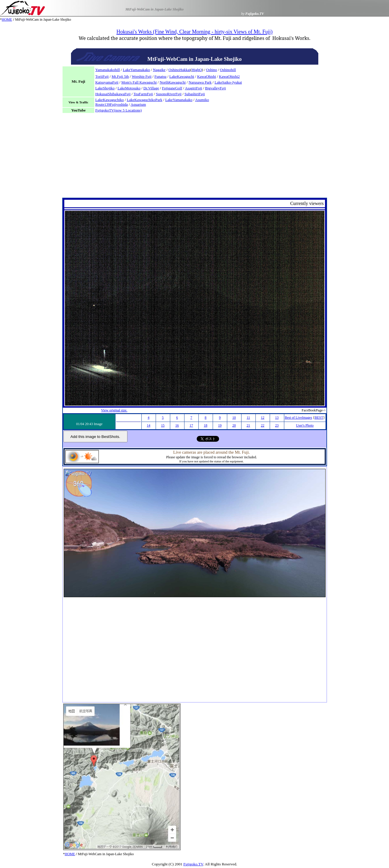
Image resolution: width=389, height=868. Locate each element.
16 (177, 425)
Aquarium (138, 104)
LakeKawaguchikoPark (145, 100)
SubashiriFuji (195, 94)
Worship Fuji (142, 76)
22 (263, 425)
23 (277, 425)
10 (234, 418)
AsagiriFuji (193, 88)
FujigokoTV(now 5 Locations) (118, 110)
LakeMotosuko (129, 88)
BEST (319, 418)
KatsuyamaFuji (107, 82)
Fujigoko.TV (193, 864)
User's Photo (305, 425)
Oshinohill (228, 70)
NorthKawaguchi (173, 82)
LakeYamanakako (136, 70)
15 (163, 425)
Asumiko (202, 100)
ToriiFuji (102, 76)
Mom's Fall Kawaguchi (139, 82)
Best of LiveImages (299, 418)
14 (149, 425)
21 (248, 425)
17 (191, 425)
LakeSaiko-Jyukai (228, 82)
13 (277, 418)
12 (263, 418)
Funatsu (160, 76)
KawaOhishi (206, 76)
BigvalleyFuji (216, 88)
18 (206, 425)
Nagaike (159, 70)
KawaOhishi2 (230, 76)
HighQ (197, 70)
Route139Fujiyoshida (111, 104)
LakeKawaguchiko (109, 100)
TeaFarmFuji (143, 94)
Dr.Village (151, 88)
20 (234, 425)
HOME (7, 20)
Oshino (212, 70)
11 (248, 418)
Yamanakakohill (108, 70)
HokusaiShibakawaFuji (113, 94)
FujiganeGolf (172, 88)
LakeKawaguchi (182, 76)
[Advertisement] (195, 157)
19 (220, 425)
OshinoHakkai (179, 70)
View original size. (114, 410)
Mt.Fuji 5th (120, 76)
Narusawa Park (200, 82)
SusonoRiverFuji (169, 94)
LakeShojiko (105, 88)
